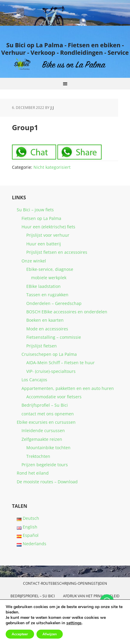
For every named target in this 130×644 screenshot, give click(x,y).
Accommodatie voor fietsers (54, 397)
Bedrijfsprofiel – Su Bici (45, 405)
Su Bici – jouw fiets (35, 210)
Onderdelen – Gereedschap (54, 303)
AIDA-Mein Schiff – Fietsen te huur (61, 363)
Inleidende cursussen (43, 430)
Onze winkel (34, 261)
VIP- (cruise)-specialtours (51, 371)
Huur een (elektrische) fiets (48, 227)
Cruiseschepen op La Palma (49, 354)
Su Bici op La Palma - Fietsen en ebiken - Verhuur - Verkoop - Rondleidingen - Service (65, 49)
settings (74, 623)
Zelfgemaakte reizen (42, 439)
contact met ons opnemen (48, 414)
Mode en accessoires (47, 329)
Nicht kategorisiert (52, 167)
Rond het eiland (33, 473)
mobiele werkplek (49, 278)
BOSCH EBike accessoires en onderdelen (67, 312)
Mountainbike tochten (48, 448)
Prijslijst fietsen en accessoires (57, 252)
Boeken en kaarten (45, 320)
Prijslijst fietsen (42, 346)
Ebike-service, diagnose (50, 269)
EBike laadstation (43, 286)
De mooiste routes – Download (47, 482)
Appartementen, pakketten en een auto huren (68, 388)
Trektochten (38, 456)
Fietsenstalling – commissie (54, 337)
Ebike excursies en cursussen (46, 422)
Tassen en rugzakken (47, 295)
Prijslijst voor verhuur (48, 235)
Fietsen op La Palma (41, 218)
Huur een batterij (44, 244)
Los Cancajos (34, 380)
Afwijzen (50, 634)
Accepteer (20, 634)
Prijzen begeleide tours (45, 465)
